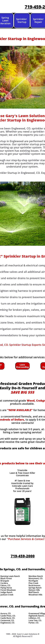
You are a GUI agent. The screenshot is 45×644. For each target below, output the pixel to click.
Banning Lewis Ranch (10, 576)
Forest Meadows (8, 590)
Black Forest (6, 578)
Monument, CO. (36, 578)
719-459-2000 (23, 556)
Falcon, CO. (6, 585)
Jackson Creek (7, 595)
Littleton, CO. (34, 618)
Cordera (4, 583)
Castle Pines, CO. (8, 616)
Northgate (33, 581)
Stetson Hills (34, 590)
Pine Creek (33, 583)
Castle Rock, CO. (8, 618)
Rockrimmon (34, 585)
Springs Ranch (35, 588)
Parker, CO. (34, 623)
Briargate (5, 581)
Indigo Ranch (6, 592)
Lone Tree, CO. (35, 620)
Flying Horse (6, 588)
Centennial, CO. (7, 620)
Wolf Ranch (34, 592)
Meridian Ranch (36, 576)
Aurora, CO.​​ (6, 613)
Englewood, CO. (8, 623)
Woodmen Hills (35, 595)
